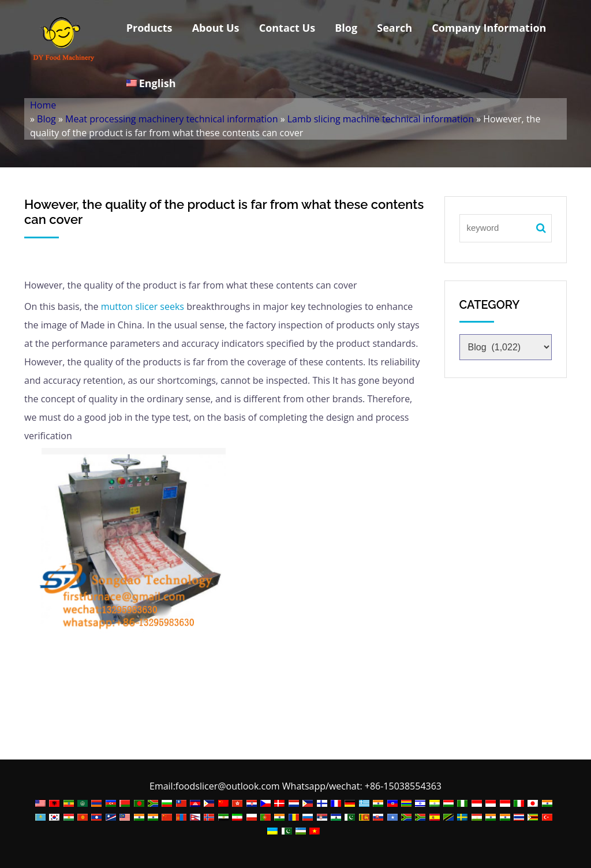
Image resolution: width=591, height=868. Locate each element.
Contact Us (287, 28)
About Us (216, 28)
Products (149, 28)
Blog (346, 28)
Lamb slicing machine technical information (381, 119)
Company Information (489, 28)
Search (394, 28)
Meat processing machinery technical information (171, 119)
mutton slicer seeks (141, 306)
